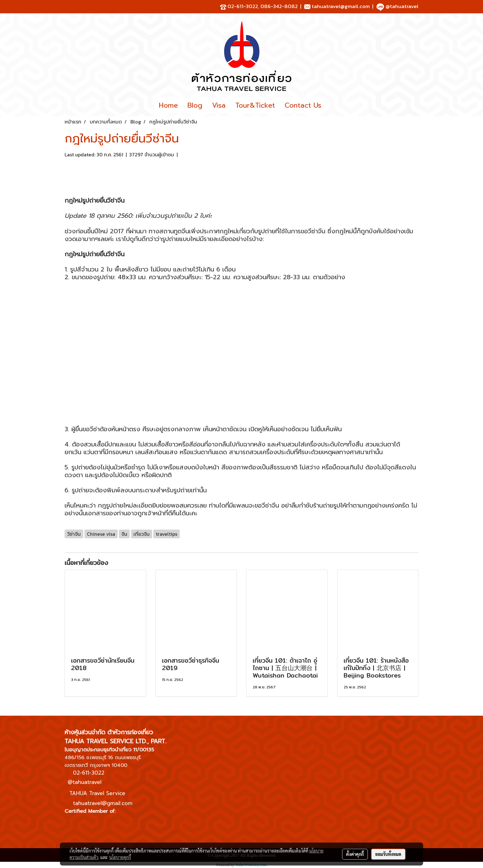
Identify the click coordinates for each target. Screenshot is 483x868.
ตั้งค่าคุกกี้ (355, 854)
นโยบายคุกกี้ (120, 857)
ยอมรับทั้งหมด (388, 854)
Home (168, 105)
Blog (195, 105)
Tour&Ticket (255, 105)
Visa (219, 105)
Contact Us (303, 105)
